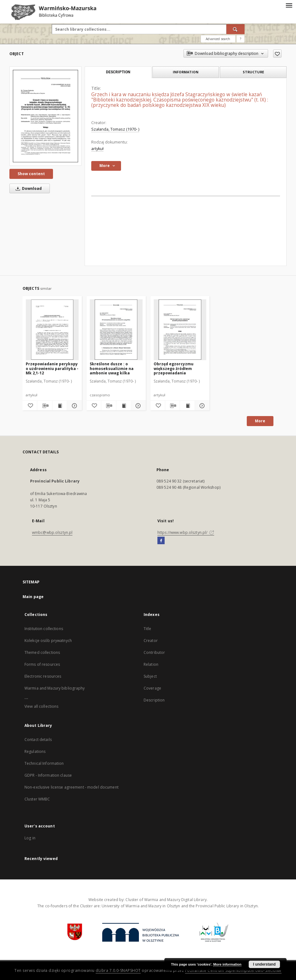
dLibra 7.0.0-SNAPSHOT (118, 970)
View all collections (41, 706)
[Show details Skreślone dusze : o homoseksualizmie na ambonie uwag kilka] (137, 406)
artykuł (97, 149)
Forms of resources (42, 664)
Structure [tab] (253, 72)
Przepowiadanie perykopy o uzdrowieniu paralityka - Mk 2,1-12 (52, 368)
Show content (31, 174)
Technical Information (44, 763)
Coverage (152, 688)
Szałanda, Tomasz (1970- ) (115, 129)
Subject (150, 676)
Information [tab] (186, 72)
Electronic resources (43, 676)
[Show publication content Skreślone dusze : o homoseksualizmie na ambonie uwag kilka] (124, 406)
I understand (264, 964)
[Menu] (289, 5)
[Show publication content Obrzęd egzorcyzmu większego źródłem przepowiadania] (187, 406)
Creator (151, 641)
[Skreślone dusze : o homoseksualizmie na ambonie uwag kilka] (116, 330)
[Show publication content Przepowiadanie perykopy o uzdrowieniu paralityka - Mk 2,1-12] (60, 406)
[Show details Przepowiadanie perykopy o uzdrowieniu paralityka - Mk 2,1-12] (73, 406)
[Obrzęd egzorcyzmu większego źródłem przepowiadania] (180, 330)
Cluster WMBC (37, 799)
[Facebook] (161, 541)
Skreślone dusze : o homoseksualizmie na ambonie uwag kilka (112, 368)
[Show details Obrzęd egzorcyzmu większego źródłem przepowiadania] (201, 406)
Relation (151, 664)
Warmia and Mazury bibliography (55, 688)
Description (154, 700)
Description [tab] (118, 72)
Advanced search (218, 39)
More (260, 421)
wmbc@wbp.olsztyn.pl (52, 532)
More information (227, 964)
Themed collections (42, 652)
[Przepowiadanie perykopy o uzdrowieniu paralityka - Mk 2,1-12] (52, 330)
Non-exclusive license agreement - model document (71, 787)
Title (148, 629)
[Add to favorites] (277, 54)
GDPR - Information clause (48, 775)
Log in (30, 838)
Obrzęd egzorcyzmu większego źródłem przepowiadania (174, 368)
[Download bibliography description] (45, 406)
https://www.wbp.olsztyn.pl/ (186, 532)
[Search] (235, 29)
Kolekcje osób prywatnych (48, 641)
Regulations (35, 751)
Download (28, 188)
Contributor (154, 652)
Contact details (38, 740)
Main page (33, 597)
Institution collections (44, 629)
